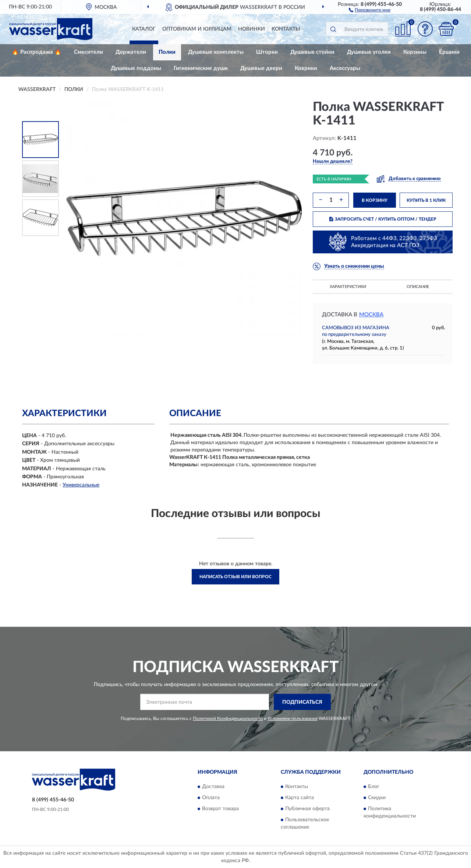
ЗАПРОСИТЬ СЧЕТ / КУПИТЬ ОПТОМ (383, 219)
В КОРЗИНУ (375, 200)
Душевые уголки (369, 52)
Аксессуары (345, 68)
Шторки (267, 52)
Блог (374, 787)
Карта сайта (300, 798)
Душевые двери (261, 68)
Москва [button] (371, 315)
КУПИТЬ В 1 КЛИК (426, 200)
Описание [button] (418, 287)
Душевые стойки (312, 52)
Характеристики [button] (348, 287)
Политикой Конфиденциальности (228, 718)
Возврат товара (220, 809)
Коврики (306, 68)
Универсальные (81, 485)
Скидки (377, 798)
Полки (167, 52)
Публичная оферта (307, 809)
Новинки (252, 29)
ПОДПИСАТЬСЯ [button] (302, 702)
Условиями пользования (293, 718)
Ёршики (449, 52)
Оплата (211, 798)
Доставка (213, 787)
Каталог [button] (144, 29)
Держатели (131, 52)
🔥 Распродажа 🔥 (37, 52)
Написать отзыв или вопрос (235, 577)
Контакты (286, 29)
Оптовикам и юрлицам (197, 29)
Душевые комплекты (216, 52)
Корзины (415, 52)
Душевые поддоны (136, 68)
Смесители (88, 52)
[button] (370, 10)
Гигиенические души (201, 68)
